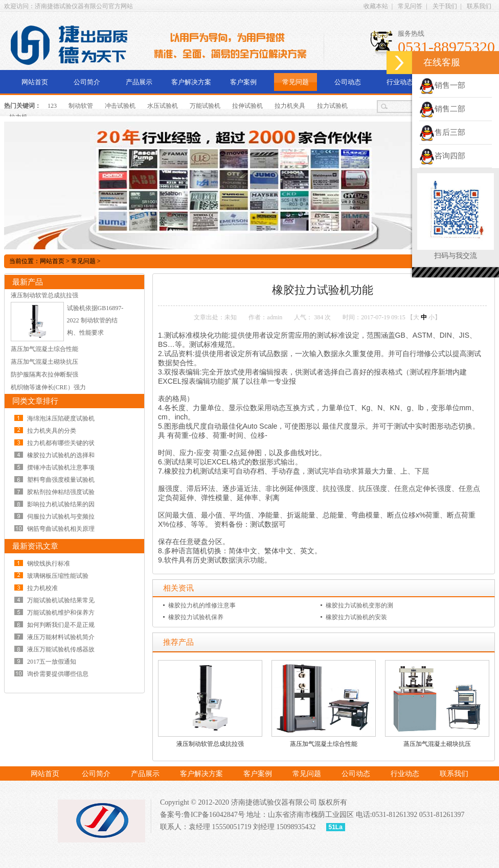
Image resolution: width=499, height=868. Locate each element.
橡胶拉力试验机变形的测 (359, 605)
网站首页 (35, 82)
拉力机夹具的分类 (52, 431)
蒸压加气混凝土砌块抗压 (437, 744)
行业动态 (400, 82)
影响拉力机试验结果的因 (61, 504)
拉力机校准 (42, 588)
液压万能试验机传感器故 (61, 649)
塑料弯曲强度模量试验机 (61, 480)
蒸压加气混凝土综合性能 (324, 744)
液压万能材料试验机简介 (61, 637)
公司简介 (87, 82)
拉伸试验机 (247, 106)
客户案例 (243, 82)
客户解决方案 (191, 82)
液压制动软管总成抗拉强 (210, 744)
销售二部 (442, 109)
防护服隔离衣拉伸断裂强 (44, 374)
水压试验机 (163, 106)
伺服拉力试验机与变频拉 (61, 517)
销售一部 (442, 85)
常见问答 (410, 6)
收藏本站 (376, 6)
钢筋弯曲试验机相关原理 (61, 529)
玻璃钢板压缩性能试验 (58, 576)
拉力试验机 (332, 106)
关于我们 (445, 6)
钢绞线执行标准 (49, 564)
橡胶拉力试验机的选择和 (61, 455)
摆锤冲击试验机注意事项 (61, 467)
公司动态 (348, 82)
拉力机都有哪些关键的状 (61, 443)
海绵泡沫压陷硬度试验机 (61, 418)
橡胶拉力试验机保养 (196, 617)
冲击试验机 (120, 106)
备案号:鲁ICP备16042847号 (202, 815)
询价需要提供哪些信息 (58, 674)
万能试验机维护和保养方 (61, 613)
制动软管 (81, 106)
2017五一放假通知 (52, 662)
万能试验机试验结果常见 (61, 600)
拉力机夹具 (290, 106)
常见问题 (296, 82)
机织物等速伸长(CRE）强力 (48, 387)
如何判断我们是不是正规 (61, 625)
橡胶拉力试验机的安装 (356, 617)
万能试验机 (205, 106)
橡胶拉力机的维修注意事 (202, 605)
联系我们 (479, 6)
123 (52, 106)
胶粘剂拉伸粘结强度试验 (61, 492)
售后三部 (442, 132)
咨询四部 (442, 156)
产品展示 (139, 82)
